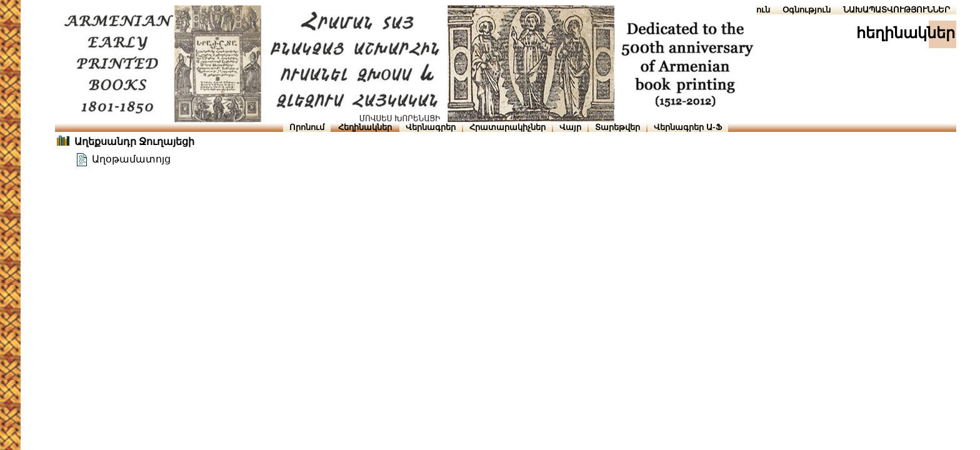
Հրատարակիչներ (507, 127)
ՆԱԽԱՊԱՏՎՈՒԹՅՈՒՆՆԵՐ (897, 10)
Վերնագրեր (431, 127)
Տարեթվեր (617, 127)
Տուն (760, 10)
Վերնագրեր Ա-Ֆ (687, 127)
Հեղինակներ (365, 127)
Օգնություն (807, 10)
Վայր (570, 127)
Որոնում (307, 127)
